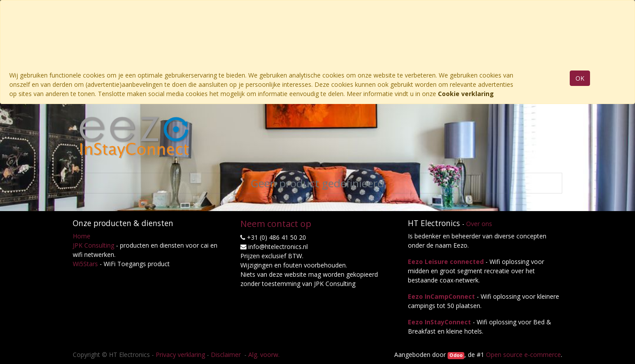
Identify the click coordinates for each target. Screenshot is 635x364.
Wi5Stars (85, 264)
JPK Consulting (93, 245)
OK (580, 78)
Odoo (456, 355)
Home (82, 236)
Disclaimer (227, 355)
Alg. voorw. (264, 355)
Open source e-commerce (523, 355)
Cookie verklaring (466, 94)
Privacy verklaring (180, 355)
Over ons (479, 224)
